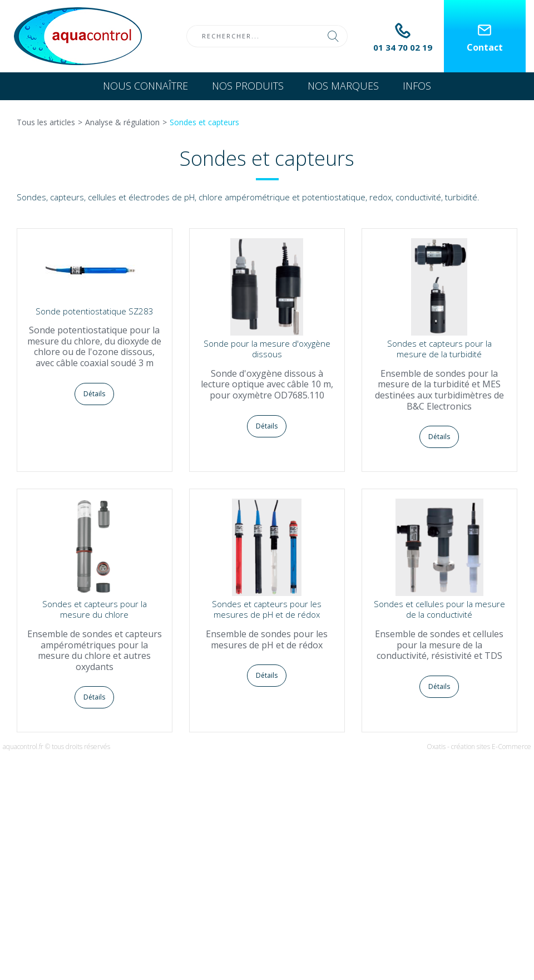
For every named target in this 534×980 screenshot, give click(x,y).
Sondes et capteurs (204, 122)
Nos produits (248, 86)
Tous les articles (46, 122)
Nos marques (343, 86)
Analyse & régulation (122, 122)
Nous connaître (145, 86)
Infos (417, 86)
